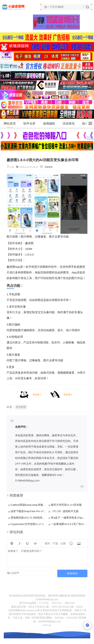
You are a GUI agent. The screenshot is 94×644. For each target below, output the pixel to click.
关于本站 (44, 603)
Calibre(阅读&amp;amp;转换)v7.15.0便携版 (28, 505)
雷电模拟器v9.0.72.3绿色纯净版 (28, 518)
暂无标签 (21, 407)
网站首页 (10, 123)
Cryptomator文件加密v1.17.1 (27, 524)
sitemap (47, 625)
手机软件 (49, 167)
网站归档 (70, 603)
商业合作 (57, 603)
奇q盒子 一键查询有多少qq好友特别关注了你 (69, 518)
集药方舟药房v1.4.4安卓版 (66, 505)
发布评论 (72, 573)
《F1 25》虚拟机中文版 (65, 511)
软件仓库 (31, 124)
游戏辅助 (51, 124)
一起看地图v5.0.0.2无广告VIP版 (69, 524)
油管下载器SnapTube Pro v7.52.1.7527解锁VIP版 (28, 511)
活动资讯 (70, 124)
